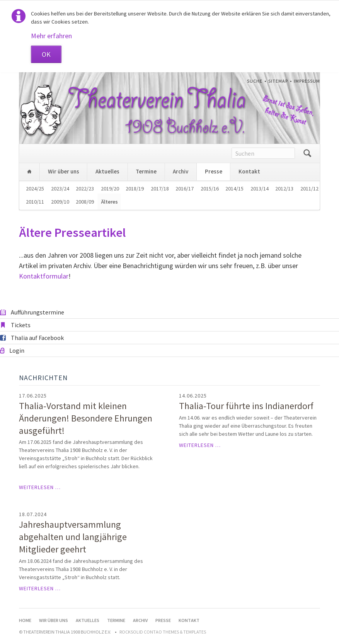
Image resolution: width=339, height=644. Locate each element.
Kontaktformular (44, 276)
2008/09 (85, 202)
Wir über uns (64, 171)
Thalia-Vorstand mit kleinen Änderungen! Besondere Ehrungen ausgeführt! (86, 418)
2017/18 (160, 189)
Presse (214, 171)
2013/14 (260, 189)
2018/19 (135, 189)
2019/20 (110, 189)
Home (29, 172)
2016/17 (185, 189)
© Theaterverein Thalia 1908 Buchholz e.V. (65, 632)
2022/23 (85, 189)
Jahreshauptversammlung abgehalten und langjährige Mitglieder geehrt (73, 537)
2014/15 (234, 189)
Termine (146, 171)
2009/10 (60, 202)
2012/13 (284, 189)
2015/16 (210, 189)
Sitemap (278, 81)
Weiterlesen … (40, 487)
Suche (255, 81)
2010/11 (35, 202)
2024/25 (35, 189)
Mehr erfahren (51, 36)
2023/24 (60, 189)
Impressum (307, 81)
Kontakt (249, 171)
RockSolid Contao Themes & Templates (163, 632)
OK (46, 54)
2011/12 (309, 189)
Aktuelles (107, 171)
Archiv (181, 171)
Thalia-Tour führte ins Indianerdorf (246, 406)
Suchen (307, 153)
